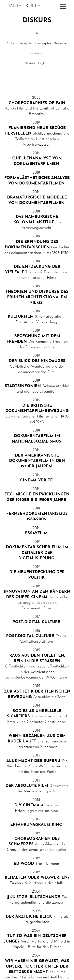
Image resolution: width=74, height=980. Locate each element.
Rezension (60, 44)
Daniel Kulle (23, 6)
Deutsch (30, 63)
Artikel (10, 44)
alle (37, 33)
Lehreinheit (37, 53)
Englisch (43, 63)
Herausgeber (43, 44)
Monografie (25, 44)
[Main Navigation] (63, 6)
